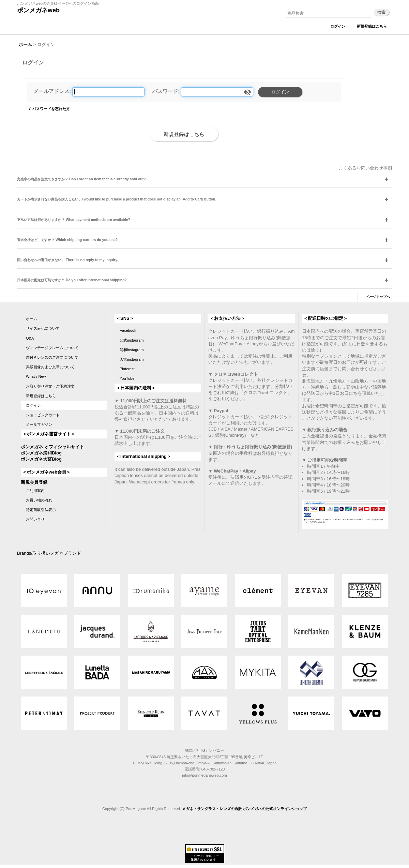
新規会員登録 (34, 482)
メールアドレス (51, 91)
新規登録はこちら (372, 26)
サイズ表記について (43, 328)
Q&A (30, 338)
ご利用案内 (35, 491)
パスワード (165, 91)
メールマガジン (39, 424)
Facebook (128, 330)
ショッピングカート (43, 415)
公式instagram (132, 340)
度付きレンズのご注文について (52, 357)
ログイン (338, 26)
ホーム (32, 319)
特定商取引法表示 (41, 510)
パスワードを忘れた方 (51, 109)
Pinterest (127, 369)
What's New (36, 376)
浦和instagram (132, 350)
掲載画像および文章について (50, 367)
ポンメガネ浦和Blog (41, 453)
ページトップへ (378, 297)
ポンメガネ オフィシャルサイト (52, 447)
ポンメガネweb (38, 10)
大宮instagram (132, 359)
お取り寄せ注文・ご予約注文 (50, 386)
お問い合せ (35, 519)
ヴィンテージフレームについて (52, 348)
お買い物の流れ (39, 500)
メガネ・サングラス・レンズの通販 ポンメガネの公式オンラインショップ (244, 809)
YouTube (127, 378)
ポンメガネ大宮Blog (41, 459)
